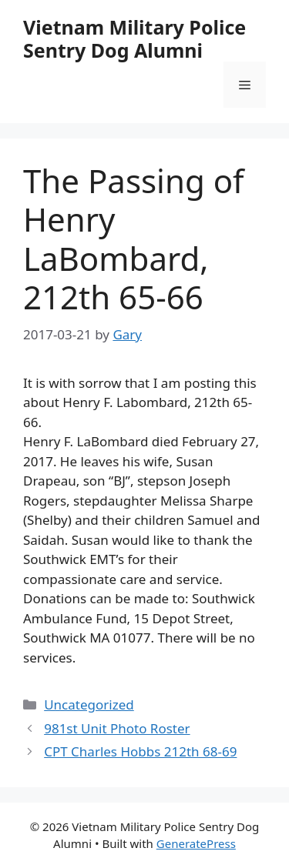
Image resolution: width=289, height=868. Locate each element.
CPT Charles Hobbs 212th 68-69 (140, 751)
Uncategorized (89, 704)
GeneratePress (196, 843)
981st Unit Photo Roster (117, 728)
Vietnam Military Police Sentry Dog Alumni (134, 38)
